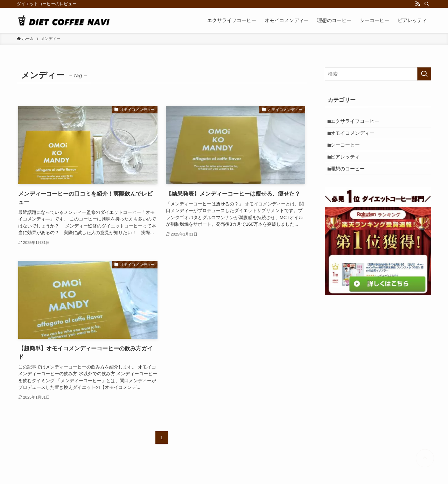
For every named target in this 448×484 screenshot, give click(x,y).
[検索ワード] (378, 74)
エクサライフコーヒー (358, 122)
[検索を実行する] (424, 74)
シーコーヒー (348, 152)
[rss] (418, 4)
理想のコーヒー (351, 181)
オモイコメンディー (356, 137)
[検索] (427, 4)
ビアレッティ (348, 166)
